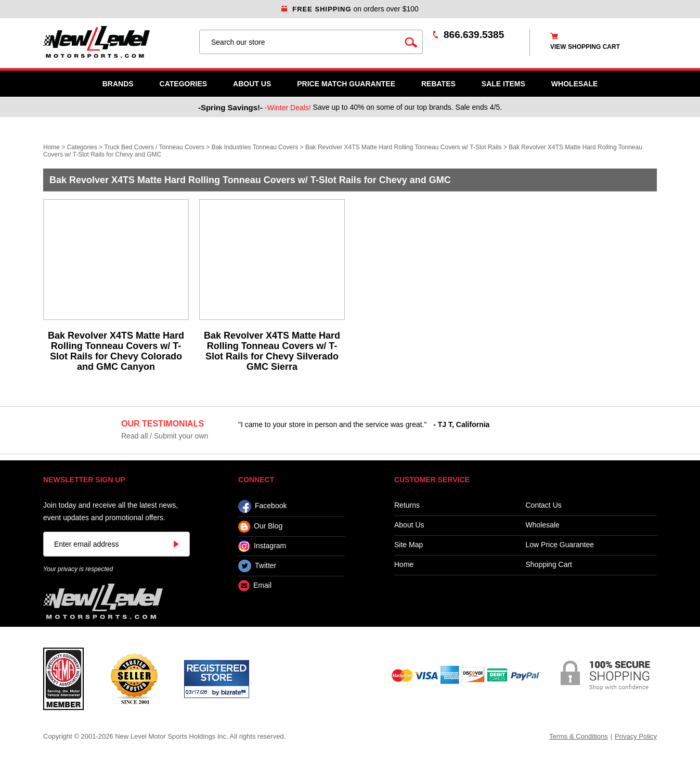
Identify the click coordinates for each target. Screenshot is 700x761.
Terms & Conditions (579, 736)
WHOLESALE (574, 84)
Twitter (257, 566)
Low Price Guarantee (560, 545)
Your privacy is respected (78, 569)
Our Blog (260, 527)
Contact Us (544, 505)
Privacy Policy (636, 736)
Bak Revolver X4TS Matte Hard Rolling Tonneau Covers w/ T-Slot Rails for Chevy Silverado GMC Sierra (272, 351)
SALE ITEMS (503, 84)
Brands (118, 84)
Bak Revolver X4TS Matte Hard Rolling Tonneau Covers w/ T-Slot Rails (404, 147)
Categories (184, 84)
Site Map (409, 545)
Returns (407, 505)
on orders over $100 (350, 9)
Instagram (262, 546)
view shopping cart (585, 47)
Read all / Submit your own (165, 436)
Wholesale (543, 525)
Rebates (438, 84)
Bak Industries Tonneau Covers (255, 147)
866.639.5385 (474, 35)
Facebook (262, 506)
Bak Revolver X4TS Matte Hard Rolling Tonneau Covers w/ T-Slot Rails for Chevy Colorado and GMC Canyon (116, 351)
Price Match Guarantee (346, 84)
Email (255, 586)
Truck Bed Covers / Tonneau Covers (154, 147)
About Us (252, 84)
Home (51, 147)
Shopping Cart (549, 565)
